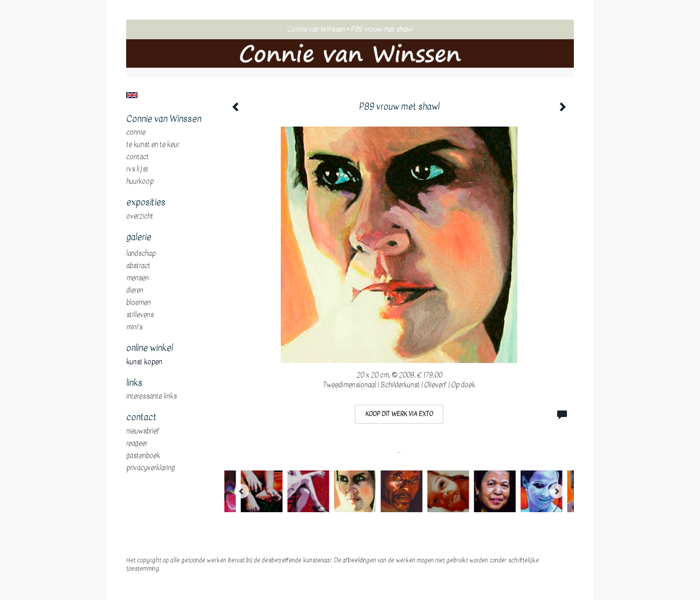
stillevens (140, 315)
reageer (137, 443)
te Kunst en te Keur (153, 145)
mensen (137, 278)
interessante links (151, 396)
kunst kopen (144, 362)
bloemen (138, 303)
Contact (137, 157)
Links (134, 383)
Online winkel (149, 348)
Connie (136, 132)
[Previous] (242, 491)
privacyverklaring (150, 468)
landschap (141, 254)
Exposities (146, 203)
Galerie (139, 237)
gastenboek (143, 456)
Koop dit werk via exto (399, 414)
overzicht (140, 216)
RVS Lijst (137, 169)
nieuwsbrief (143, 431)
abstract (138, 266)
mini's (134, 327)
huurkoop (140, 182)
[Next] (557, 491)
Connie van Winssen (316, 29)
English (132, 95)
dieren (135, 290)
